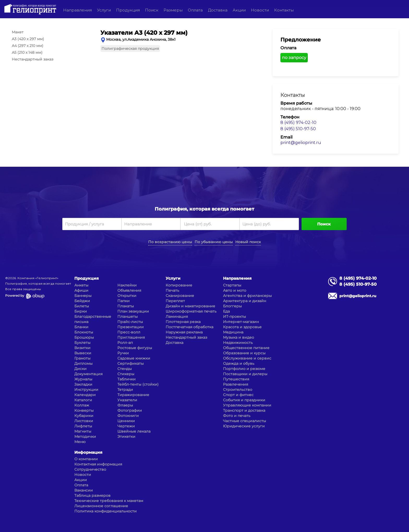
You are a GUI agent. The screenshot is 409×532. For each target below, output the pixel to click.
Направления (77, 10)
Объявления (129, 290)
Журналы (83, 379)
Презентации (131, 327)
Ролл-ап (125, 343)
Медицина (233, 332)
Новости (260, 10)
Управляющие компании (247, 405)
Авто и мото (235, 290)
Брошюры (84, 337)
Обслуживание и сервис (247, 358)
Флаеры (125, 405)
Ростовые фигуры (135, 348)
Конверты (84, 410)
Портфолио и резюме (244, 369)
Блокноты (84, 332)
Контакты (284, 10)
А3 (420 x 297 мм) (28, 39)
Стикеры (126, 374)
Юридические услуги (244, 426)
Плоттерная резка (183, 322)
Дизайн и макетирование (190, 306)
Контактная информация (98, 464)
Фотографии (130, 410)
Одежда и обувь (239, 363)
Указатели (127, 400)
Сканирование (180, 296)
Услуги (104, 10)
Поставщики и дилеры (245, 374)
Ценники (126, 421)
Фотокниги (128, 416)
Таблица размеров (92, 495)
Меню (80, 442)
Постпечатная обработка (190, 327)
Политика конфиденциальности (106, 511)
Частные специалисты (245, 421)
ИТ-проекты (234, 316)
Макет (18, 32)
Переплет (175, 301)
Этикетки (126, 437)
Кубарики (84, 416)
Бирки (81, 311)
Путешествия (236, 379)
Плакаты (126, 306)
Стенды (125, 369)
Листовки (84, 421)
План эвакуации (133, 311)
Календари (85, 395)
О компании (86, 459)
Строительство (238, 390)
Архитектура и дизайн (245, 301)
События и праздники (244, 400)
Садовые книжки (134, 358)
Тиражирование (133, 395)
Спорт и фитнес (238, 395)
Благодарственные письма (93, 319)
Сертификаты (131, 363)
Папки (124, 301)
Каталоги (83, 400)
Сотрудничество (90, 469)
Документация (88, 374)
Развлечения (236, 384)
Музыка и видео (239, 337)
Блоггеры (232, 306)
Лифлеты (83, 426)
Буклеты (82, 343)
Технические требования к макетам (109, 501)
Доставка (218, 10)
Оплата (195, 10)
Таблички (127, 379)
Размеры (173, 10)
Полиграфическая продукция (130, 49)
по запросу (294, 58)
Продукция (128, 10)
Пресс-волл (129, 332)
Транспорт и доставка (244, 410)
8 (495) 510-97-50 (298, 129)
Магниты (83, 431)
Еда (226, 311)
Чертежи (126, 426)
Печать (172, 290)
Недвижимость (238, 343)
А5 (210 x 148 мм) (27, 52)
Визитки (82, 348)
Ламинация (177, 316)
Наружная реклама (184, 332)
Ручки (123, 353)
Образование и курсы (244, 353)
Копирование (179, 285)
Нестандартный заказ (32, 59)
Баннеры (83, 296)
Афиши (81, 290)
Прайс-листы (130, 322)
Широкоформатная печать (191, 311)
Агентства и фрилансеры (247, 296)
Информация (88, 452)
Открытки (127, 296)
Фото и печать (237, 416)
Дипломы (83, 363)
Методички (85, 437)
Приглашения (131, 337)
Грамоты (82, 358)
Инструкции (86, 390)
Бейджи (82, 301)
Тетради (125, 390)
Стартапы (232, 285)
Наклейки (127, 285)
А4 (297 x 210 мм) (28, 46)
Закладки (83, 384)
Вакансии (84, 490)
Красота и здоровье (242, 327)
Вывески (83, 353)
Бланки (81, 327)
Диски (80, 369)
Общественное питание (246, 348)
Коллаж (82, 405)
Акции (239, 10)
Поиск (152, 10)
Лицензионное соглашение (101, 506)
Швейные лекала (134, 431)
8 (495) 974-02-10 (298, 122)
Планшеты (128, 316)
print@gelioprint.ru (301, 143)
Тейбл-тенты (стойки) (138, 384)
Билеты (82, 306)
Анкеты (81, 285)
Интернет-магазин (241, 322)
